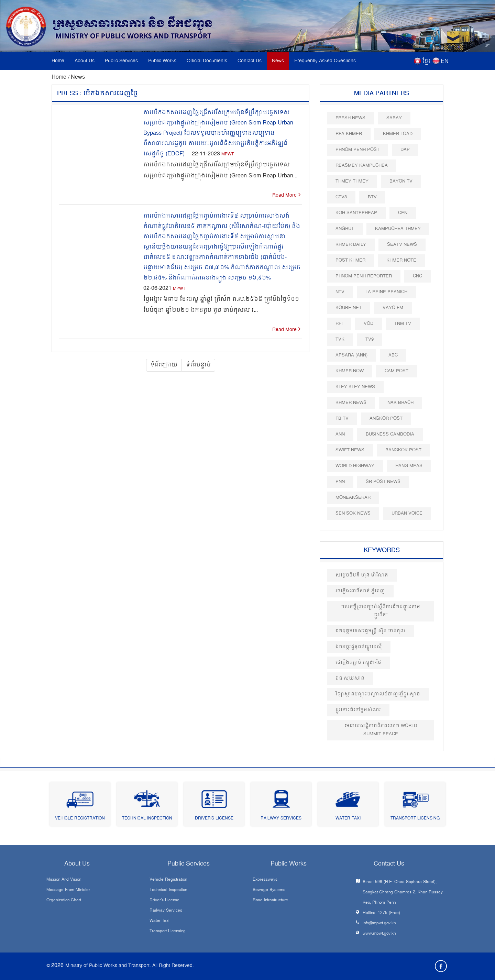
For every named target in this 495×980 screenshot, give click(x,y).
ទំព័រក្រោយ (164, 365)
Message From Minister (68, 890)
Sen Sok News (353, 513)
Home (58, 61)
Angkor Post (386, 419)
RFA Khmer (349, 134)
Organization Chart (64, 901)
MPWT (228, 155)
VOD (368, 324)
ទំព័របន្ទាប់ (198, 365)
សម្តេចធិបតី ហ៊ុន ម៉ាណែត (362, 575)
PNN (340, 482)
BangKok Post (403, 450)
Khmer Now (350, 371)
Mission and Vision (64, 880)
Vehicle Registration (80, 819)
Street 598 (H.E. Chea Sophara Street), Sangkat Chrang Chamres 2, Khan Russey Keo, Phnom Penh (403, 893)
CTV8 (341, 197)
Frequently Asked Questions (325, 61)
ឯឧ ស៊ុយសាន (350, 678)
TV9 (370, 339)
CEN (403, 213)
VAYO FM (393, 308)
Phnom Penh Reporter (364, 276)
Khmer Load (398, 134)
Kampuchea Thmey (398, 229)
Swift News (350, 450)
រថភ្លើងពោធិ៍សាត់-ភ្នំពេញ (360, 591)
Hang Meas (409, 466)
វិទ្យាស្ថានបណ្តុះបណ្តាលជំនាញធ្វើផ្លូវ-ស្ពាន (378, 694)
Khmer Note (401, 260)
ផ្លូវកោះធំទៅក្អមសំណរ (358, 710)
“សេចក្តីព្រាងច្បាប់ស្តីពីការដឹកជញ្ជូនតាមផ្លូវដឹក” (381, 611)
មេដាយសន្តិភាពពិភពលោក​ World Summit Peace (381, 730)
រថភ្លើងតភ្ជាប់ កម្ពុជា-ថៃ (358, 663)
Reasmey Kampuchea (362, 166)
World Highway (355, 466)
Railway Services (281, 819)
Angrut (345, 229)
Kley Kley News (355, 387)
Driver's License (214, 819)
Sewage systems (269, 890)
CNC (417, 276)
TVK (340, 339)
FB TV (342, 419)
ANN (340, 434)
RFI (339, 324)
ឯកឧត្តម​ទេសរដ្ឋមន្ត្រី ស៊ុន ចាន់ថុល (370, 631)
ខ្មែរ (426, 62)
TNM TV (403, 324)
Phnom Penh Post (357, 150)
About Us (85, 61)
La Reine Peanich (386, 292)
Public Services (121, 61)
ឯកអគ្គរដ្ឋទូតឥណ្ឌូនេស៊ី (359, 647)
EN (445, 62)
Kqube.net (349, 308)
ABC (393, 355)
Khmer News (351, 403)
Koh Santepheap (356, 213)
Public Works (162, 61)
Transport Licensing (415, 819)
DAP (405, 150)
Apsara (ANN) (351, 355)
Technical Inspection (147, 819)
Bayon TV (401, 181)
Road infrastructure (270, 901)
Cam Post (397, 371)
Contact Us (250, 61)
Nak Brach (400, 403)
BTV (372, 197)
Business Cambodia (390, 434)
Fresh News (350, 118)
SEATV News (402, 245)
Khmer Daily (351, 245)
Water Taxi (348, 819)
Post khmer (350, 260)
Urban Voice (407, 513)
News (278, 61)
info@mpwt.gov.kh (379, 923)
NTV (340, 292)
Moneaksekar (353, 498)
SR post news (383, 482)
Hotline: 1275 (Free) (381, 913)
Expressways (265, 880)
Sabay (394, 118)
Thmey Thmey (352, 181)
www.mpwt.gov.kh (379, 934)
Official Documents (207, 61)
